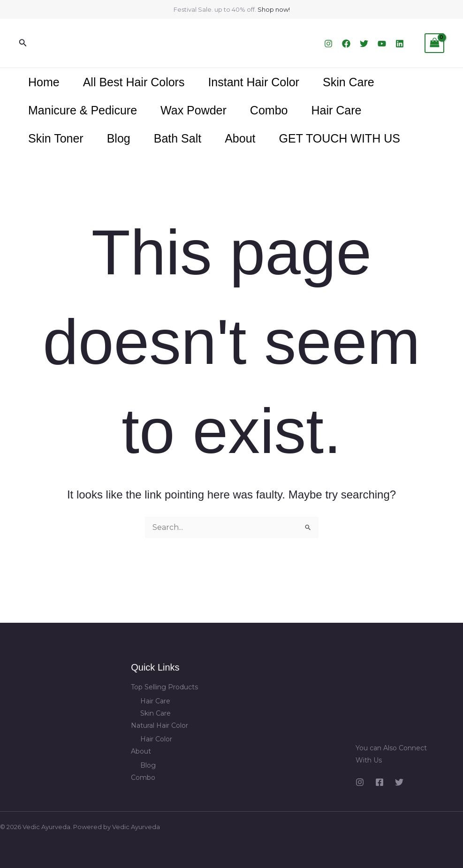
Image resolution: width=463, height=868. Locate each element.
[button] (23, 43)
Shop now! (274, 9)
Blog (119, 138)
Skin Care (349, 82)
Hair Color (156, 739)
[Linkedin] (400, 44)
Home (44, 82)
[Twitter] (364, 44)
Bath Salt (178, 138)
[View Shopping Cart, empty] (434, 43)
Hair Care (336, 110)
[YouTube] (382, 44)
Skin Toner (56, 138)
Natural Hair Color (159, 725)
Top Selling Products (164, 687)
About (240, 138)
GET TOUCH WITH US (340, 138)
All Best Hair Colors (134, 82)
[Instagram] (328, 44)
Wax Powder (194, 110)
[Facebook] (346, 44)
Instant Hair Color (254, 82)
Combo (269, 110)
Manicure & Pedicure (83, 110)
